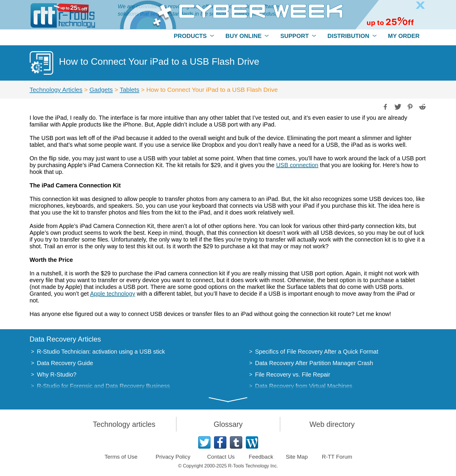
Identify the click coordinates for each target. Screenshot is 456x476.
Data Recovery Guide (65, 363)
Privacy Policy (173, 457)
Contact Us (221, 457)
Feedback (261, 457)
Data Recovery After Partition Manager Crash (314, 363)
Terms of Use (121, 457)
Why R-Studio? (57, 375)
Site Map (297, 457)
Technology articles (124, 424)
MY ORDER (404, 36)
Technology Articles (56, 90)
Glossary (228, 424)
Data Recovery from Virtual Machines (304, 386)
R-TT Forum (337, 457)
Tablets (130, 90)
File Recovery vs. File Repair (293, 375)
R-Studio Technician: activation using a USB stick (101, 352)
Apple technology (112, 294)
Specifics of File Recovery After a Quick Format (317, 352)
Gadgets (101, 90)
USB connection (297, 165)
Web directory (332, 424)
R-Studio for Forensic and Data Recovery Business (103, 386)
